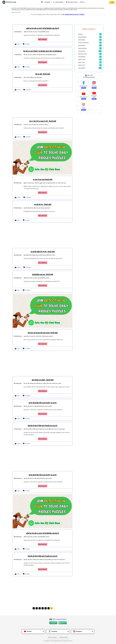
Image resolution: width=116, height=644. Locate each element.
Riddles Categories (89, 29)
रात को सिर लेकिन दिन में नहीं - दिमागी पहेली (43, 252)
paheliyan (80, 34)
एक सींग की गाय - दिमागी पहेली (43, 205)
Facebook (53, 631)
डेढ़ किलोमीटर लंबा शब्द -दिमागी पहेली (43, 275)
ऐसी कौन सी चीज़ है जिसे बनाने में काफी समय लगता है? (43, 426)
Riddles (47, 2)
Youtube (28, 631)
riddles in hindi (82, 60)
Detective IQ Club (72, 2)
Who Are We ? (64, 637)
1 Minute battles (58, 2)
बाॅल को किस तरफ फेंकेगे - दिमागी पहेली (43, 380)
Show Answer (43, 39)
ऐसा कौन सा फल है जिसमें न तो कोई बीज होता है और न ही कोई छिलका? (43, 51)
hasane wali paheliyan (83, 43)
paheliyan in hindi (82, 54)
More (82, 2)
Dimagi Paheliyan (82, 37)
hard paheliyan (82, 40)
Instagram (78, 631)
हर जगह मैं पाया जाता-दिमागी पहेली (43, 180)
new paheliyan (82, 51)
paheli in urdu (81, 62)
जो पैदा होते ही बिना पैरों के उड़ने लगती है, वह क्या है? (43, 403)
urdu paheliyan (82, 68)
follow (84, 88)
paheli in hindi (81, 65)
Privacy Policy (53, 637)
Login (112, 2)
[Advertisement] (58, 20)
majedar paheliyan (83, 48)
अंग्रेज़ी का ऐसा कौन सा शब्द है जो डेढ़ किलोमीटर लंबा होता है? (43, 28)
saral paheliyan (82, 57)
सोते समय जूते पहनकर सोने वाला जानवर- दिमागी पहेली (43, 333)
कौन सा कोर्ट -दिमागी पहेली (43, 74)
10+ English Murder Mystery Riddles (74, 14)
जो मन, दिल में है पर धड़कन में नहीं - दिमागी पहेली (43, 121)
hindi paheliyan (82, 45)
